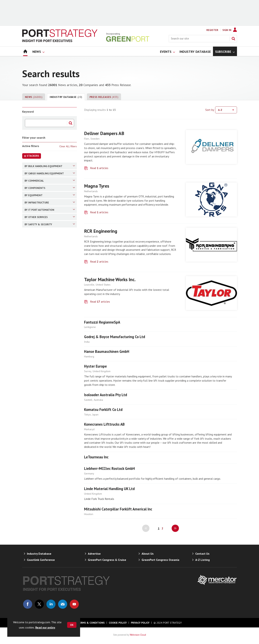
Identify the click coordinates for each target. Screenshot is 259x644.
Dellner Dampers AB (104, 133)
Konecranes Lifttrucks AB (104, 424)
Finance (36, 318)
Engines (36, 357)
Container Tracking (42, 491)
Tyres (34, 363)
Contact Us (202, 554)
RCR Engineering (101, 231)
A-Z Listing (202, 560)
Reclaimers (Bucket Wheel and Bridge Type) (48, 224)
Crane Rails (38, 338)
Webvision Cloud (138, 635)
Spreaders (37, 344)
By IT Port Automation (50, 427)
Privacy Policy (140, 623)
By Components (50, 331)
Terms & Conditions (91, 623)
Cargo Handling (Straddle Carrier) (51, 271)
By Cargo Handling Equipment (50, 232)
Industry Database (66, 97)
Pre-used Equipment (43, 454)
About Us (148, 554)
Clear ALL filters (68, 146)
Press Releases (104, 97)
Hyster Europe (95, 366)
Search (233, 39)
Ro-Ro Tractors (40, 402)
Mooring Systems (42, 389)
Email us (63, 604)
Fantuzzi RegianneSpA (102, 322)
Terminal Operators (43, 306)
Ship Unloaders (40, 186)
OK (72, 625)
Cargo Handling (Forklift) (46, 259)
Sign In (227, 30)
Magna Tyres (97, 186)
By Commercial (50, 298)
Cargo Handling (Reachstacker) (50, 252)
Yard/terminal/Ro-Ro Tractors (49, 396)
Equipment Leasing (42, 460)
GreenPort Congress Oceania (160, 560)
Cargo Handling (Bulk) (44, 246)
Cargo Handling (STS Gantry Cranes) (51, 280)
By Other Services (50, 440)
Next (175, 528)
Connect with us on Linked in (51, 604)
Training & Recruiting (44, 448)
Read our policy (45, 627)
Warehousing (39, 383)
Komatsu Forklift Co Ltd (103, 410)
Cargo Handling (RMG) (44, 265)
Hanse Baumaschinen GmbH (107, 351)
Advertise (94, 554)
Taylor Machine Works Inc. (110, 279)
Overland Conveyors (43, 192)
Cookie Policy (118, 623)
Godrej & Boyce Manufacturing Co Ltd (115, 337)
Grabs (34, 351)
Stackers (31, 156)
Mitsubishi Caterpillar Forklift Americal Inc (118, 509)
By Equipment (50, 376)
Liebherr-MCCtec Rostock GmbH (109, 468)
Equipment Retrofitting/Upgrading (50, 469)
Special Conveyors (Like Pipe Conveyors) (46, 214)
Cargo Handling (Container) (48, 239)
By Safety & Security (50, 483)
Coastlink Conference (41, 560)
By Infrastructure (50, 414)
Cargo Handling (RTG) (44, 288)
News (34, 97)
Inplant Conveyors (42, 199)
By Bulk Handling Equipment (50, 166)
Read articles (99, 168)
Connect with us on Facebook (28, 604)
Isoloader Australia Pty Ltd (106, 395)
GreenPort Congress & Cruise (107, 560)
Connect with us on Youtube (74, 604)
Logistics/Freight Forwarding (49, 312)
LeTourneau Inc (96, 457)
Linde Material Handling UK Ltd (109, 489)
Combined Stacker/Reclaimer (48, 205)
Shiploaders (38, 180)
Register (212, 30)
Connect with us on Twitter (39, 604)
